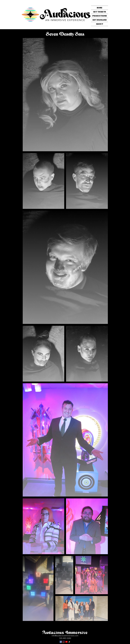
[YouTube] (66, 642)
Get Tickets (100, 12)
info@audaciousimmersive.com (65, 636)
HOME (100, 8)
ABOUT (100, 24)
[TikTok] (69, 642)
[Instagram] (64, 642)
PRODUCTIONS (100, 16)
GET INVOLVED (100, 20)
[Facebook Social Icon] (61, 642)
